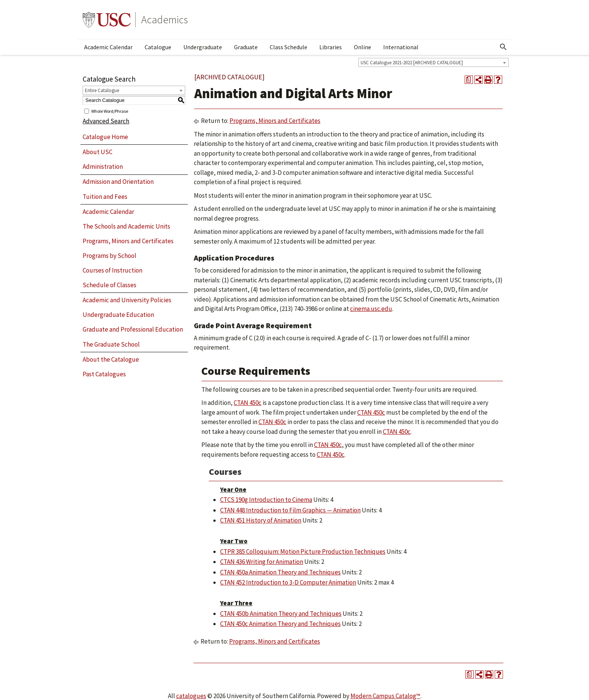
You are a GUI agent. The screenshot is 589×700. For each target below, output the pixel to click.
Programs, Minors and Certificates (128, 241)
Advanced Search (106, 121)
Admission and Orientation (118, 182)
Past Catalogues (104, 374)
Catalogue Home (105, 137)
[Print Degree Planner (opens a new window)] (469, 80)
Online (362, 47)
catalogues (191, 696)
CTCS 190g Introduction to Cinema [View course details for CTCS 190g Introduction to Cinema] (266, 500)
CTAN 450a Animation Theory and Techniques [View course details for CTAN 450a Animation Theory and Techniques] (280, 572)
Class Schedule (288, 47)
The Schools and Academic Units (126, 226)
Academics (165, 20)
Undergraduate (203, 47)
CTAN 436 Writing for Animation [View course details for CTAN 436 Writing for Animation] (262, 562)
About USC (97, 152)
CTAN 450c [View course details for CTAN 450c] (248, 403)
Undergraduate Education (118, 315)
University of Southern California (107, 20)
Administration (103, 167)
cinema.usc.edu (371, 309)
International (401, 47)
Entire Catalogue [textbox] (102, 90)
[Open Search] (503, 47)
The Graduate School (111, 344)
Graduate (246, 47)
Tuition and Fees (105, 197)
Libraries (331, 47)
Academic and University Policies (127, 300)
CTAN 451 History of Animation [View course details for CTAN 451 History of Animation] (261, 520)
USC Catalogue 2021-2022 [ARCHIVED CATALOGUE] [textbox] (412, 63)
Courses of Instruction (113, 270)
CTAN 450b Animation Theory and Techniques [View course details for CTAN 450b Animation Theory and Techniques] (281, 614)
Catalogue (158, 47)
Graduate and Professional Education (133, 329)
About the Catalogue (111, 359)
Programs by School (109, 256)
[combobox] (433, 62)
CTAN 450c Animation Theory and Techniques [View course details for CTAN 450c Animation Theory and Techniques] (280, 624)
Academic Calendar (108, 47)
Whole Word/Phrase (110, 111)
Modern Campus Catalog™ (385, 696)
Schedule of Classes (109, 285)
